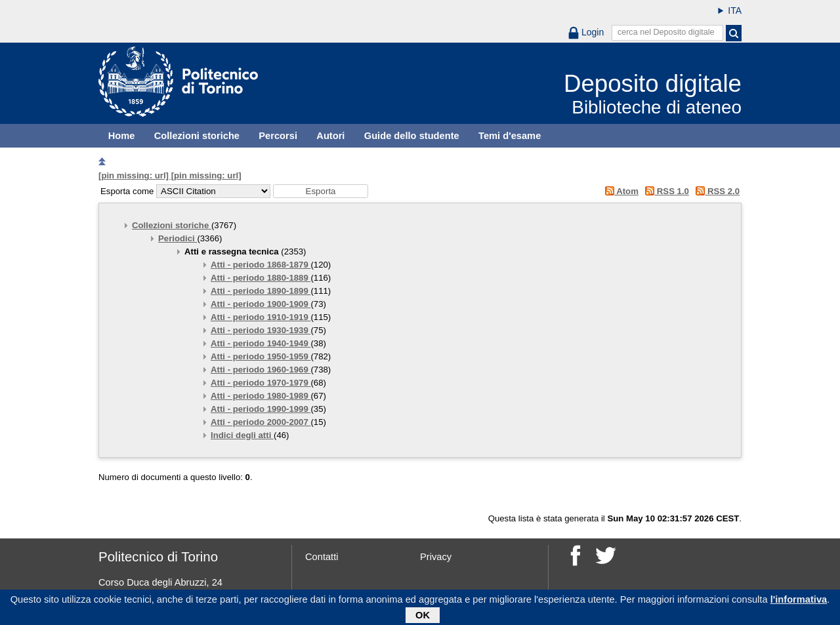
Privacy (436, 557)
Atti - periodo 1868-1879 (261, 265)
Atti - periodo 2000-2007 (261, 422)
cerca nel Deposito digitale (666, 32)
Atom (619, 191)
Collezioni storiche (197, 136)
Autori (330, 136)
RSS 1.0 (665, 191)
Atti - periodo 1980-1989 (261, 396)
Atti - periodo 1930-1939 (261, 330)
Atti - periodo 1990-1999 (261, 409)
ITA (735, 10)
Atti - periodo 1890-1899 (261, 291)
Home (122, 136)
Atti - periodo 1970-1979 (261, 383)
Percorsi (278, 136)
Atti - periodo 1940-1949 (261, 343)
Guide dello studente (412, 136)
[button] (321, 191)
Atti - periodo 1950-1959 (261, 356)
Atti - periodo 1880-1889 (261, 278)
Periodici (178, 238)
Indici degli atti (242, 435)
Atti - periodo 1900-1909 (261, 304)
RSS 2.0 (716, 191)
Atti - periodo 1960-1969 (261, 370)
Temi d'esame (510, 136)
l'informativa (799, 602)
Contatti (322, 557)
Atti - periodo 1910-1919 (261, 317)
